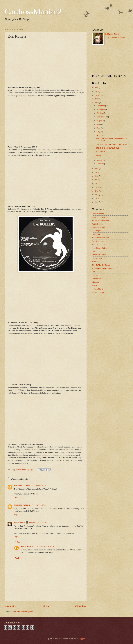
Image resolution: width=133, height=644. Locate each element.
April (99, 135)
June (99, 128)
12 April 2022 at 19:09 (37, 522)
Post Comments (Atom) (24, 612)
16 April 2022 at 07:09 (45, 546)
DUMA (99, 155)
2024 (97, 95)
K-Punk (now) (97, 231)
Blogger (82, 639)
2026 (97, 88)
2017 (97, 183)
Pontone (95, 275)
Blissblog (96, 285)
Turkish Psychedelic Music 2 (103, 268)
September (101, 117)
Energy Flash (97, 258)
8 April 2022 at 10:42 (38, 505)
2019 (97, 176)
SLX (94, 251)
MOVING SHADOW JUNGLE (108, 148)
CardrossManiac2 (33, 12)
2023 (97, 99)
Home (46, 606)
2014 (97, 195)
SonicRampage (98, 241)
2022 (97, 103)
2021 (97, 169)
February (100, 164)
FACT (94, 272)
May (99, 132)
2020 (97, 172)
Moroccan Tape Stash (100, 238)
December (101, 106)
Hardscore (96, 262)
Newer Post (11, 606)
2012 (97, 202)
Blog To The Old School (101, 265)
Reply (16, 497)
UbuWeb (95, 282)
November (101, 109)
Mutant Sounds (98, 292)
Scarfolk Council (98, 244)
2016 (97, 187)
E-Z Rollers (101, 152)
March (99, 160)
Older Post (81, 606)
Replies (20, 542)
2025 (97, 91)
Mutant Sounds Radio (100, 221)
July (98, 124)
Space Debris (19, 522)
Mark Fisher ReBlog (100, 248)
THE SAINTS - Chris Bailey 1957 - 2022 (112, 144)
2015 (97, 191)
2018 (97, 180)
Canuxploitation (98, 214)
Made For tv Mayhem (100, 217)
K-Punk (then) (97, 289)
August (100, 121)
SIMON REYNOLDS (22, 486)
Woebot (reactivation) (100, 227)
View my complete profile (115, 38)
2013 (97, 198)
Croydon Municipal (99, 255)
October (100, 113)
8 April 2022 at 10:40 (38, 486)
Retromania (97, 279)
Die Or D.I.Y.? (97, 234)
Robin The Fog (98, 224)
